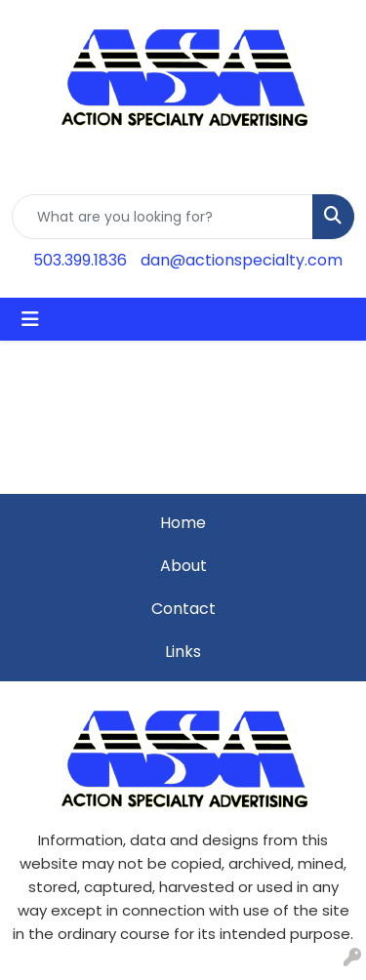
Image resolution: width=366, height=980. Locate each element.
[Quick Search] (163, 217)
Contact (183, 609)
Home (183, 523)
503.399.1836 (80, 260)
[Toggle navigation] (30, 319)
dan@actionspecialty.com (242, 260)
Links (183, 652)
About (183, 566)
